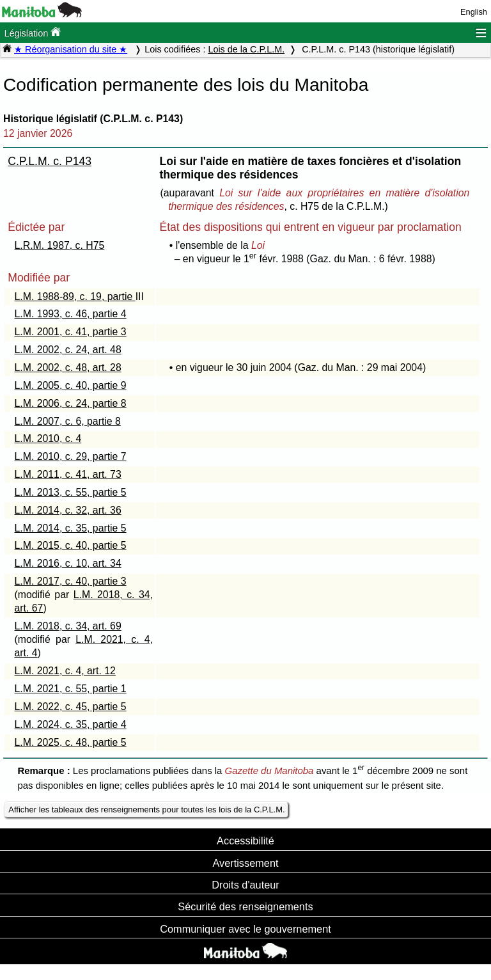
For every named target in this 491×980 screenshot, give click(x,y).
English (474, 12)
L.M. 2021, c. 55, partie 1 (71, 689)
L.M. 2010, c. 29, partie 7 (71, 456)
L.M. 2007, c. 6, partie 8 (68, 421)
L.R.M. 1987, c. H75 (60, 245)
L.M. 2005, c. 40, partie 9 (71, 385)
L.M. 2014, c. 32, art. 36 (68, 510)
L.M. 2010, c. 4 (48, 439)
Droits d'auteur (245, 885)
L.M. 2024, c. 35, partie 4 (71, 724)
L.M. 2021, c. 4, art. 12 (65, 671)
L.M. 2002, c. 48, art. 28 (68, 367)
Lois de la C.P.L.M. (246, 49)
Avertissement (245, 863)
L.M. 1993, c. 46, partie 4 (71, 314)
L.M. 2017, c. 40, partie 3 (71, 581)
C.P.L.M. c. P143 (50, 161)
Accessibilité (245, 841)
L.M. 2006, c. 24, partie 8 (71, 403)
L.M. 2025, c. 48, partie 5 (71, 742)
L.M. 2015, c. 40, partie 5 (71, 545)
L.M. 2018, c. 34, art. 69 (68, 626)
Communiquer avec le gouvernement (245, 929)
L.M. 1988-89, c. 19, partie (75, 296)
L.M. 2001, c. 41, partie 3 (71, 332)
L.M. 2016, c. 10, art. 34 (68, 563)
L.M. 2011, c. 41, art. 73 (68, 474)
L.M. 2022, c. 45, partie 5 (71, 707)
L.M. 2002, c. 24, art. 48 (68, 350)
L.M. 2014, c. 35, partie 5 (71, 528)
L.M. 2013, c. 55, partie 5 (71, 492)
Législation (32, 32)
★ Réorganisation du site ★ (71, 49)
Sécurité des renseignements (245, 906)
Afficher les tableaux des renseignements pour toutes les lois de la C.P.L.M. (146, 810)
